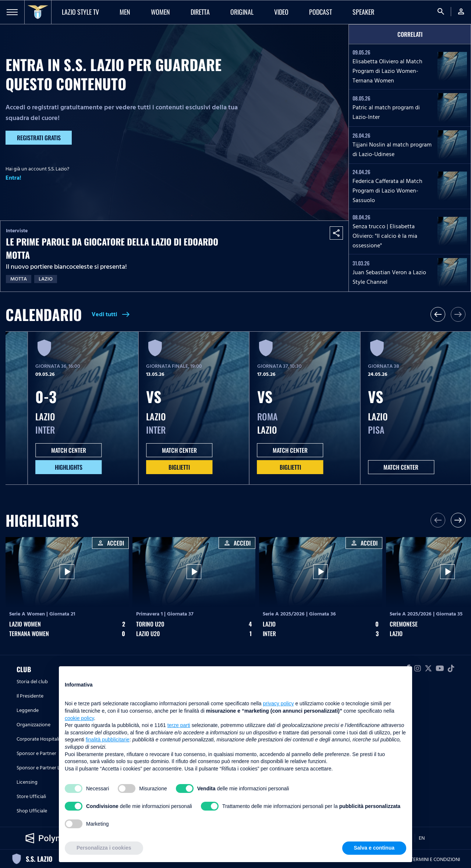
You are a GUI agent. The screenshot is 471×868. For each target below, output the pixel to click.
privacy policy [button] (279, 703)
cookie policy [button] (79, 718)
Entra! (13, 178)
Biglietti (179, 467)
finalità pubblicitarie (108, 740)
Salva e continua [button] (374, 848)
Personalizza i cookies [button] (104, 848)
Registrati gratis (39, 138)
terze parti (179, 725)
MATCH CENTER (69, 450)
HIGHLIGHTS (69, 467)
